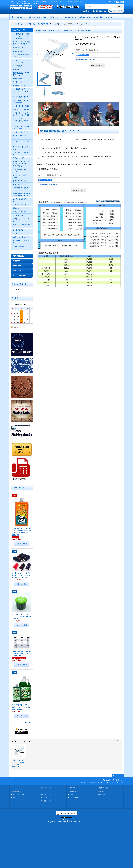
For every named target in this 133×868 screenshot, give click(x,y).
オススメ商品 (45, 798)
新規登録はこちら (101, 11)
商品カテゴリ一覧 (46, 788)
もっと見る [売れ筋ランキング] (28, 722)
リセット (118, 741)
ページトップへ (119, 775)
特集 (42, 791)
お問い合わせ (17, 270)
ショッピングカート (18, 794)
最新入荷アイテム (46, 794)
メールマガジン (18, 266)
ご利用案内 (16, 261)
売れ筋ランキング (46, 801)
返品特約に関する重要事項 (87, 60)
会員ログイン (88, 11)
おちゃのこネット (118, 780)
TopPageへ (67, 820)
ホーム (14, 788)
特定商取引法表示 (19, 256)
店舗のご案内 (73, 791)
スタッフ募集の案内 (20, 275)
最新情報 (72, 788)
